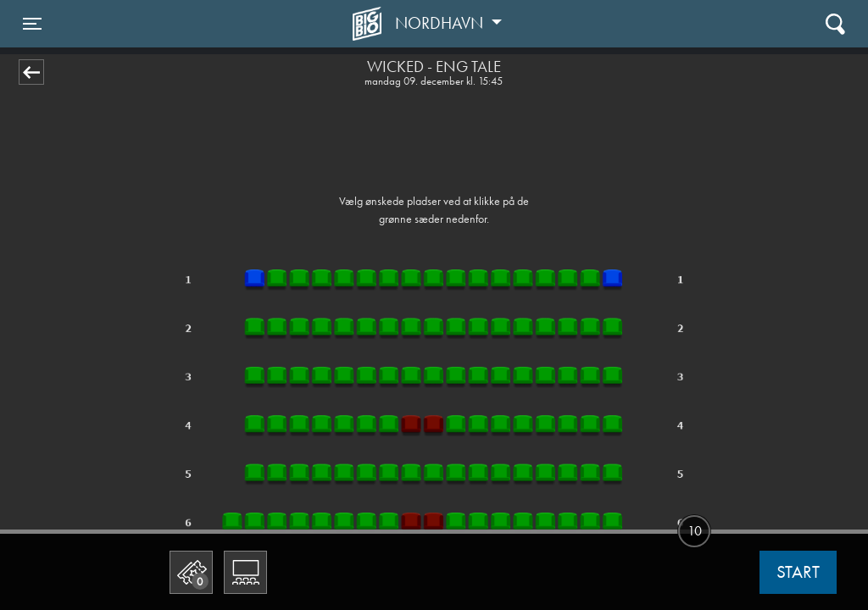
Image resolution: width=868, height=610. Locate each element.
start (798, 572)
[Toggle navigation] (32, 24)
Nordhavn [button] (441, 23)
